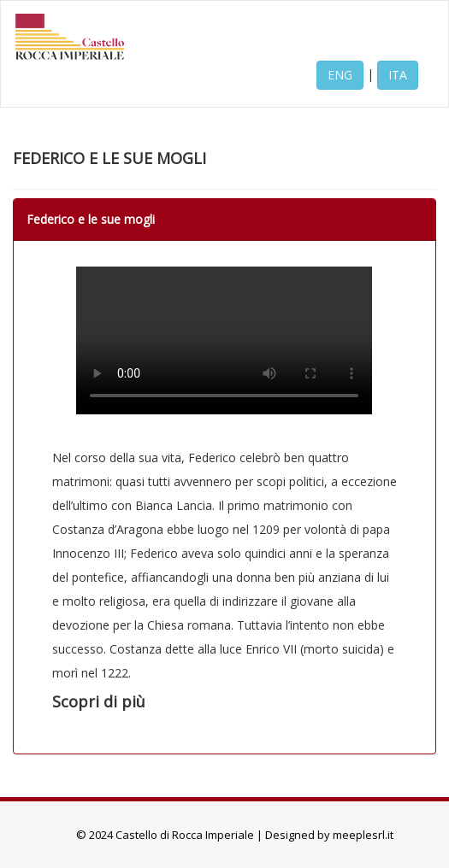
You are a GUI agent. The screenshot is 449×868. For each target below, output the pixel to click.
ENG (340, 75)
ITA (398, 75)
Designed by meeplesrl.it (329, 835)
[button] (224, 702)
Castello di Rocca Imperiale (185, 835)
